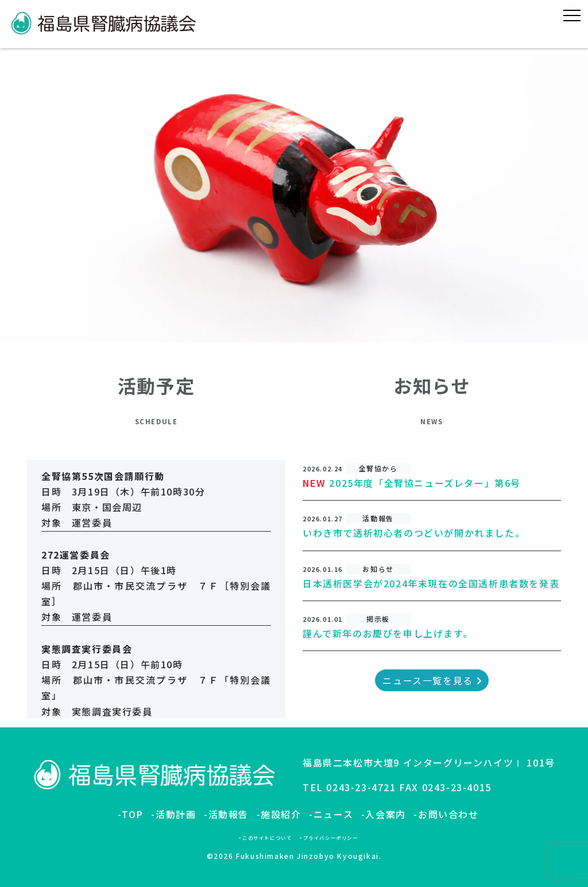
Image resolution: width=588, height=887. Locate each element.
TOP (133, 814)
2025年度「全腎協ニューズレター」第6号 (425, 483)
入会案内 (385, 814)
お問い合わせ (448, 814)
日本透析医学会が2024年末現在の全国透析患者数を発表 (431, 583)
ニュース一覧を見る (432, 680)
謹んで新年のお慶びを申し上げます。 (388, 633)
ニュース (333, 814)
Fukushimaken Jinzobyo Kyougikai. (309, 856)
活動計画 (176, 814)
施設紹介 (281, 814)
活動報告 (229, 814)
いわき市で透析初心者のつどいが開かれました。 (414, 533)
